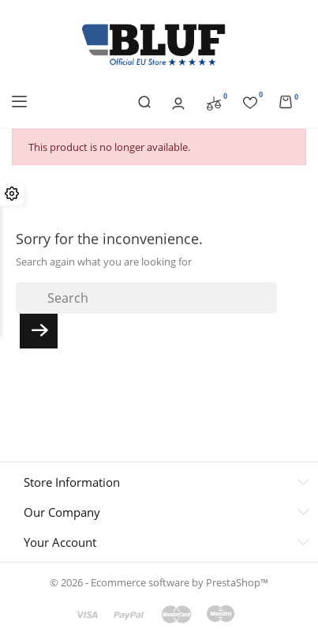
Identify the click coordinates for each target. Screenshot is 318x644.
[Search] (146, 298)
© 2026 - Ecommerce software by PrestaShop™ (159, 582)
